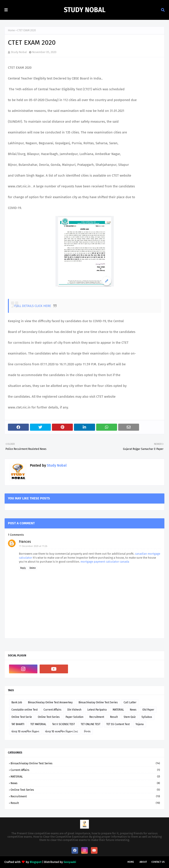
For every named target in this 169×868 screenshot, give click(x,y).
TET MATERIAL (38, 724)
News (133, 710)
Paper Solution (74, 717)
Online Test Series (49, 717)
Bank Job (17, 702)
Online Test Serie (22, 717)
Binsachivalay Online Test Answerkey (50, 702)
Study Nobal (85, 10)
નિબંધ (87, 731)
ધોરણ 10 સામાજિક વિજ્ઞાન (25, 731)
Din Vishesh (74, 710)
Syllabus (147, 717)
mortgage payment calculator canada (105, 562)
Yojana (140, 724)
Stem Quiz (130, 717)
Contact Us (158, 862)
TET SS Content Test (118, 724)
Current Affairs (52, 710)
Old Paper (148, 710)
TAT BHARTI (18, 724)
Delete (33, 568)
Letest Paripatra (97, 710)
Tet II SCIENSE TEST (63, 724)
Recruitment (97, 717)
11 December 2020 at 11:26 (33, 546)
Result (114, 717)
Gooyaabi (70, 862)
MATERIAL (118, 710)
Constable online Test (25, 710)
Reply (23, 568)
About (143, 862)
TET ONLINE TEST (91, 724)
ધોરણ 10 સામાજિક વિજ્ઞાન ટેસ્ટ (62, 731)
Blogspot (36, 862)
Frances (25, 542)
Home (11, 30)
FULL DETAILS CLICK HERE (33, 306)
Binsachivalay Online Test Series (98, 702)
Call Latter (130, 702)
